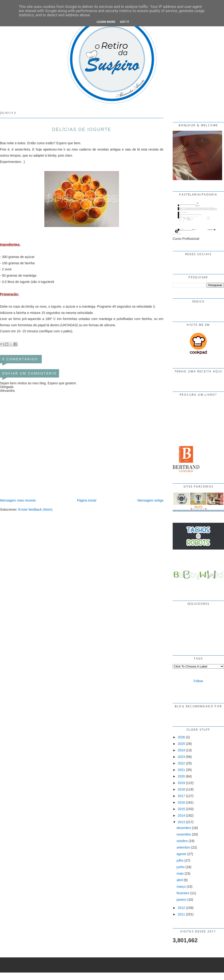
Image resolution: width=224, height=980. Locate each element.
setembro (183, 847)
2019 (181, 783)
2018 (181, 789)
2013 (181, 822)
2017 (181, 796)
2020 (181, 776)
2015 (181, 809)
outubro (182, 841)
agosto (182, 854)
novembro (184, 834)
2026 (181, 737)
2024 (181, 750)
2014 (181, 815)
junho (181, 867)
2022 (181, 763)
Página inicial (87, 500)
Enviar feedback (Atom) (35, 509)
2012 (181, 908)
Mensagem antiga (150, 500)
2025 (181, 744)
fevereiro (183, 893)
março (181, 887)
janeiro (182, 900)
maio (180, 873)
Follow (198, 681)
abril (180, 880)
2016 (181, 802)
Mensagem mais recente (18, 500)
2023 (181, 757)
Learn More (106, 22)
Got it (125, 22)
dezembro (184, 828)
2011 (181, 914)
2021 (181, 770)
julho (180, 860)
